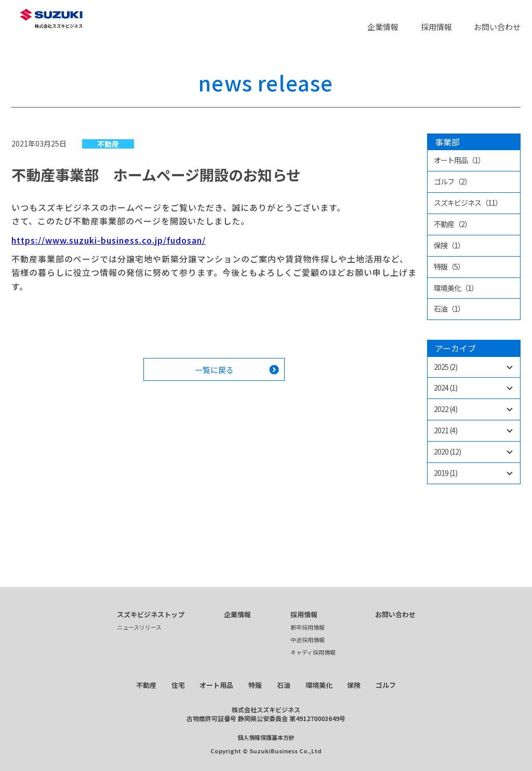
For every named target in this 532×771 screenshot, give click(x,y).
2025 (445, 367)
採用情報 (436, 27)
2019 (445, 473)
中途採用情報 (308, 640)
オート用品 (216, 685)
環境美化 (319, 685)
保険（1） (449, 245)
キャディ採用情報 (313, 652)
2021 (445, 430)
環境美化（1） (456, 288)
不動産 (108, 144)
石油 (284, 685)
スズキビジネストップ (151, 614)
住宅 (178, 685)
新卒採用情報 (308, 627)
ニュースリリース (139, 627)
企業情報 (383, 27)
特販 (255, 685)
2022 (445, 409)
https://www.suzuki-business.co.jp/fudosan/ (109, 240)
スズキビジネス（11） (468, 203)
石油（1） (449, 309)
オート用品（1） (459, 160)
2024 (445, 388)
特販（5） (449, 267)
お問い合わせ (497, 27)
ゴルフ (386, 685)
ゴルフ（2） (453, 181)
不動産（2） (453, 224)
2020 (447, 451)
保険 (354, 685)
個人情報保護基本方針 (266, 737)
